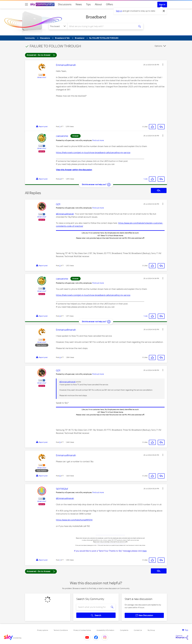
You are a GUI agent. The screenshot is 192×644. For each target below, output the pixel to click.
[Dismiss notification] (164, 11)
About (98, 4)
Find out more (98, 140)
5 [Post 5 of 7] (60, 442)
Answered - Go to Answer (41, 55)
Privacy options (43, 630)
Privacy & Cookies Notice (82, 630)
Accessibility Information (105, 630)
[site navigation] (26, 4)
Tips (88, 4)
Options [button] (158, 46)
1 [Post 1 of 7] (60, 127)
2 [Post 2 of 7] (60, 266)
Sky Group (151, 630)
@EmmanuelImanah (65, 214)
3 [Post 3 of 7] (60, 179)
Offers (110, 4)
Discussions (65, 4)
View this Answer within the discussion (74, 170)
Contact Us (138, 630)
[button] (163, 65)
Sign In (162, 5)
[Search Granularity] (58, 26)
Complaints (124, 630)
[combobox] (101, 26)
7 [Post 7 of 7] (60, 560)
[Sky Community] (42, 4)
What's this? (42, 77)
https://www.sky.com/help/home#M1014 (74, 520)
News (79, 4)
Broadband (96, 17)
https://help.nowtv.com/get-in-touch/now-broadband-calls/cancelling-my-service (93, 153)
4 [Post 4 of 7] (60, 357)
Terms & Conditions (61, 630)
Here (144, 551)
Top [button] (186, 630)
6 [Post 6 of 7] (60, 476)
